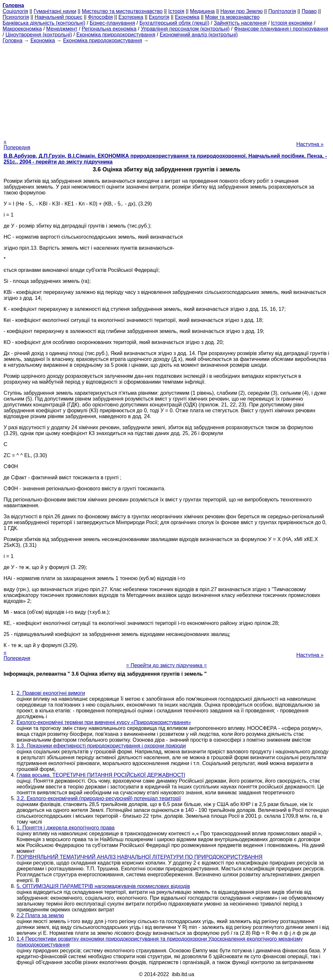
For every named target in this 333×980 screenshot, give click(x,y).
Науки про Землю (241, 11)
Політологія (282, 11)
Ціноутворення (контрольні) (39, 35)
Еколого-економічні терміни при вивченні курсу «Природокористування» (104, 722)
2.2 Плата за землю (40, 915)
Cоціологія (15, 11)
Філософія (100, 17)
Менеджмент (62, 29)
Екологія (159, 17)
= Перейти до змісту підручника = (167, 665)
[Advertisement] (166, 89)
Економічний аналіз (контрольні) (199, 35)
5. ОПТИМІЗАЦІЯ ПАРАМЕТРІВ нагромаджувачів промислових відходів (103, 886)
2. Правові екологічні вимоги (51, 693)
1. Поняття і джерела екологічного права (66, 828)
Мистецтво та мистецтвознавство (122, 11)
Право (309, 11)
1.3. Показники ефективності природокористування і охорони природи (101, 746)
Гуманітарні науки (55, 11)
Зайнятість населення (240, 23)
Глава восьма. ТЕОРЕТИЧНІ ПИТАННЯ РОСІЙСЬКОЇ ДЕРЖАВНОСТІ (101, 775)
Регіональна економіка (109, 29)
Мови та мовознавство (232, 17)
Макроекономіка (22, 29)
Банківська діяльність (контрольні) (44, 23)
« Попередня (17, 145)
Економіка (187, 17)
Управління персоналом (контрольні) (185, 29)
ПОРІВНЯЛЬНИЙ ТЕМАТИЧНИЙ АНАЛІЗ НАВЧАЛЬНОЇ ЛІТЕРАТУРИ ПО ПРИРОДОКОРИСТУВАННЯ (140, 857)
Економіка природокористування (116, 35)
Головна (13, 40)
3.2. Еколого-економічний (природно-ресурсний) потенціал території (99, 798)
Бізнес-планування (113, 23)
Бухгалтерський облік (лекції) (174, 23)
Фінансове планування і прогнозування (281, 29)
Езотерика (131, 17)
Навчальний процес (58, 17)
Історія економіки (292, 23)
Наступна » (310, 144)
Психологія (16, 17)
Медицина (202, 11)
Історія (176, 11)
